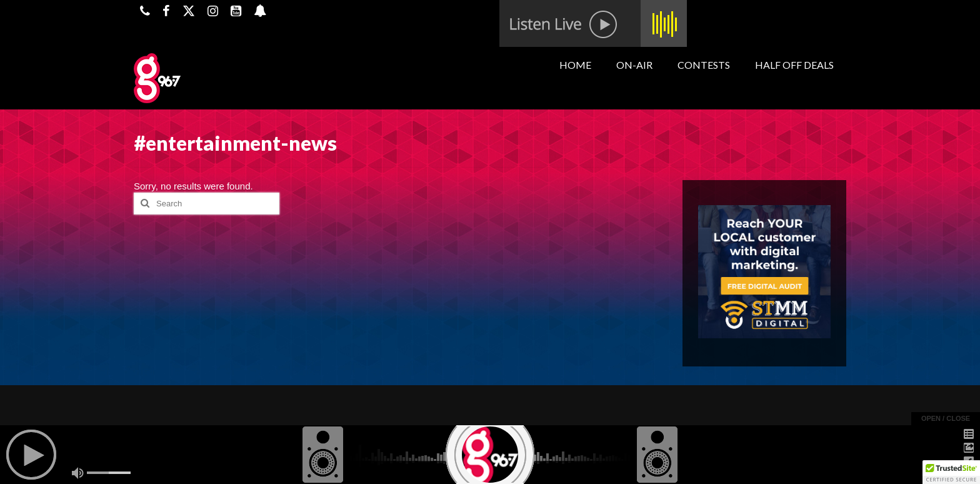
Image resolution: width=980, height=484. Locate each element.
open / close (946, 418)
